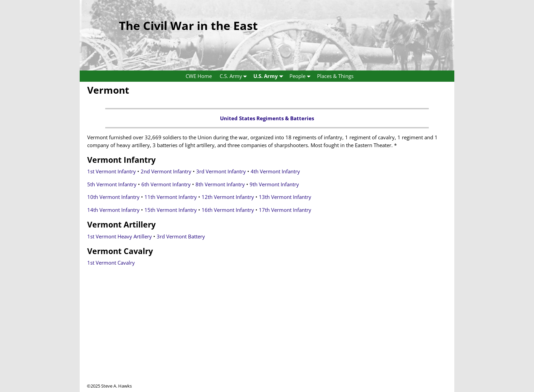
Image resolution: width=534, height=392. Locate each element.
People (301, 76)
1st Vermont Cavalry (111, 263)
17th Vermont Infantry (285, 210)
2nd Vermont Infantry (166, 171)
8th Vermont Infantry (220, 184)
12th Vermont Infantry (228, 197)
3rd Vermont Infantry (221, 171)
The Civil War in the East (188, 26)
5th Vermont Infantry (112, 184)
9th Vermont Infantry (274, 184)
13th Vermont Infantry (285, 197)
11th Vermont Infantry (171, 197)
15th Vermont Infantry (171, 210)
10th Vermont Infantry (113, 197)
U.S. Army (270, 76)
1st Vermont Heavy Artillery (120, 236)
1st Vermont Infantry (112, 171)
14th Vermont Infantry (113, 210)
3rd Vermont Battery (181, 236)
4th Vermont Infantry (275, 171)
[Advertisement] (267, 335)
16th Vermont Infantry (228, 210)
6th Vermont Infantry (166, 184)
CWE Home (199, 76)
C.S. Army (235, 76)
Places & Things (335, 76)
